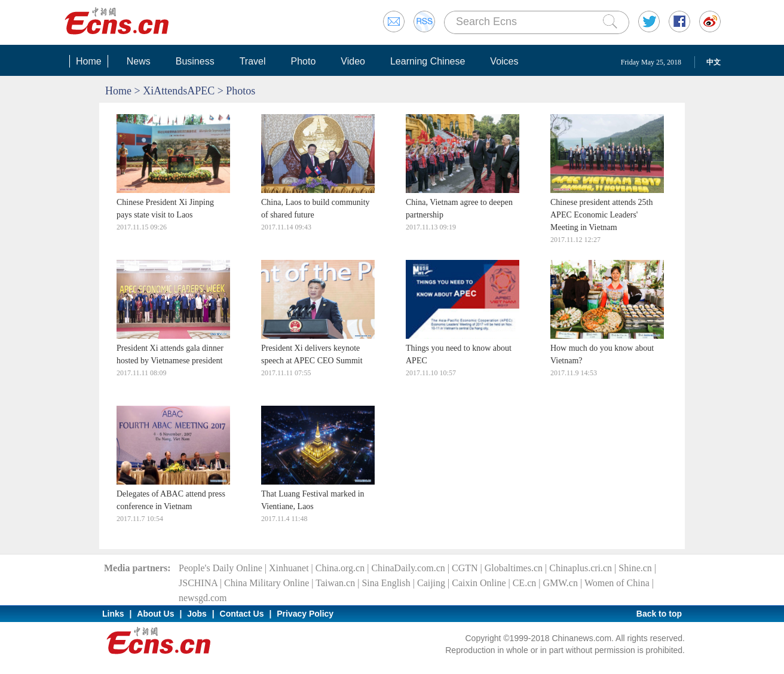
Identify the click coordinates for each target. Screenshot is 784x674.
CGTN (465, 568)
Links (113, 614)
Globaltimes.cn (514, 568)
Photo (303, 61)
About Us (155, 614)
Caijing (431, 583)
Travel (253, 61)
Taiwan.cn (335, 583)
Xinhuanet (289, 568)
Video (353, 61)
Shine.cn (635, 568)
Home (89, 61)
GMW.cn (560, 583)
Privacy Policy (305, 614)
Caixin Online (479, 583)
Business (195, 61)
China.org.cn (340, 568)
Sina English (386, 583)
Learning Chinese (428, 61)
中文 (713, 62)
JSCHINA (198, 583)
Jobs (197, 614)
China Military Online (267, 583)
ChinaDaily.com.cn (408, 568)
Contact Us (242, 614)
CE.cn (525, 583)
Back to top (659, 614)
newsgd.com (203, 598)
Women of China (617, 583)
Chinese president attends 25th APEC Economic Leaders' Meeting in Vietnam (601, 215)
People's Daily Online (220, 568)
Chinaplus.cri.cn (581, 568)
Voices (504, 61)
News (139, 61)
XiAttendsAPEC (179, 91)
